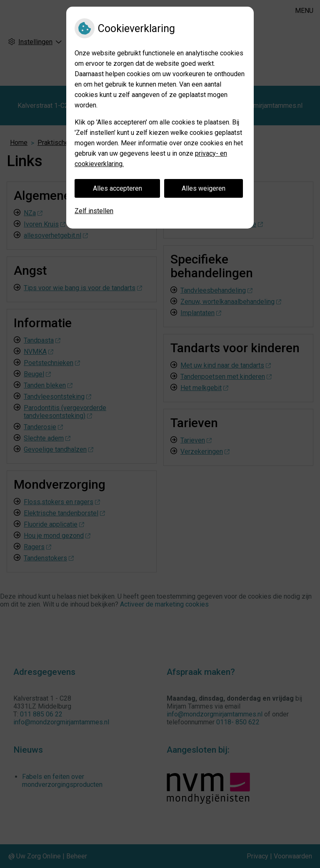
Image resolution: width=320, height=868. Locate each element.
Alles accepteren (117, 188)
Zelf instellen (94, 211)
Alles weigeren (204, 188)
